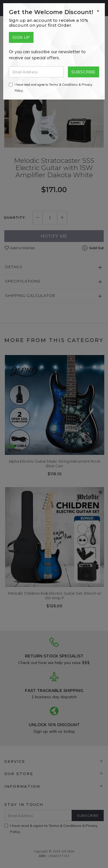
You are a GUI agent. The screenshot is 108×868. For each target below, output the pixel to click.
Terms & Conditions (63, 85)
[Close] (98, 11)
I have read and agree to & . (51, 88)
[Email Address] (36, 72)
